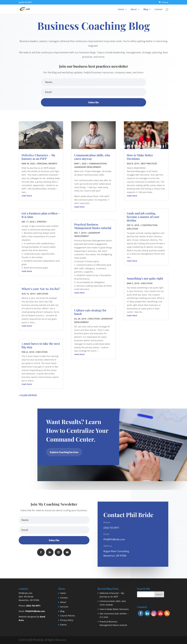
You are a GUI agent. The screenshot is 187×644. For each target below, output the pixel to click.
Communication (98, 164)
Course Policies (68, 616)
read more (27, 196)
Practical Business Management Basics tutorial (93, 226)
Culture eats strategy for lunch (90, 312)
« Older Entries (28, 395)
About (134, 9)
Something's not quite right (145, 278)
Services (64, 607)
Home (121, 9)
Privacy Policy (67, 620)
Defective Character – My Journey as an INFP (38, 157)
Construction (149, 225)
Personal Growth (47, 164)
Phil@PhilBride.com (114, 539)
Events (63, 625)
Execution (43, 294)
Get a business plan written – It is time (41, 215)
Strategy (42, 222)
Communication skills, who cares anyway (92, 157)
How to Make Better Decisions (140, 157)
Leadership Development (88, 167)
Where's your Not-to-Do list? (41, 289)
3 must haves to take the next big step (41, 345)
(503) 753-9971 (33, 606)
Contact (159, 9)
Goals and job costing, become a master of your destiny (143, 217)
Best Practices (149, 164)
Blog (146, 9)
